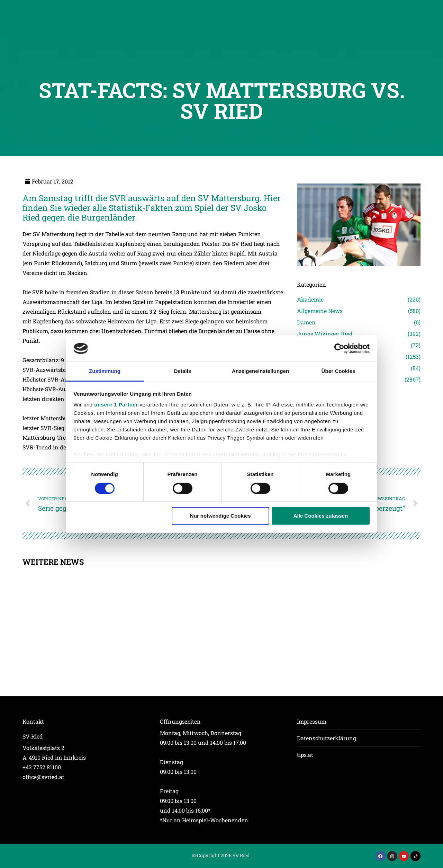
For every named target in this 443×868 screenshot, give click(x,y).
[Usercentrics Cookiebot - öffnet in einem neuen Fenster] (339, 348)
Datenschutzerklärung (327, 738)
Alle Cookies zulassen (321, 516)
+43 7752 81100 (42, 767)
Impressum (312, 721)
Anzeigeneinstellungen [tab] (260, 371)
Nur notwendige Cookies (220, 516)
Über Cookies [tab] (338, 371)
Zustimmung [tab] (105, 371)
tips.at (305, 755)
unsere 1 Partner (116, 405)
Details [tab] (183, 371)
